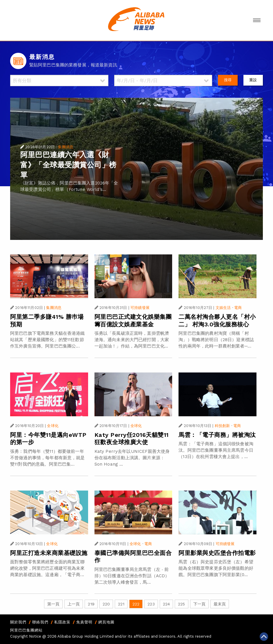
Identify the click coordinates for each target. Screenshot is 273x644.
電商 (238, 308)
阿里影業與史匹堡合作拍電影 (217, 553)
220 (106, 604)
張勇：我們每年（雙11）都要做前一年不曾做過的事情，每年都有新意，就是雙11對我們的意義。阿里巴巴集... (48, 458)
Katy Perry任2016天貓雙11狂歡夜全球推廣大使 (132, 439)
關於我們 (18, 622)
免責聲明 (84, 622)
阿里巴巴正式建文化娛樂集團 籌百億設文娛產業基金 (133, 321)
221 (121, 604)
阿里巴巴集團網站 (26, 630)
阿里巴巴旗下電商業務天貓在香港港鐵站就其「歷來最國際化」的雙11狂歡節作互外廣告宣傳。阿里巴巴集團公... (48, 340)
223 (151, 604)
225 (181, 604)
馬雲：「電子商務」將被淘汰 (217, 435)
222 (136, 604)
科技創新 (222, 426)
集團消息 (66, 147)
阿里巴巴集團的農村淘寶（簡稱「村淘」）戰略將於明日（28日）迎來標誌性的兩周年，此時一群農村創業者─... (216, 340)
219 (91, 604)
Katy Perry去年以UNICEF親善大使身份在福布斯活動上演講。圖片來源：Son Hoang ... (132, 458)
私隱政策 (62, 622)
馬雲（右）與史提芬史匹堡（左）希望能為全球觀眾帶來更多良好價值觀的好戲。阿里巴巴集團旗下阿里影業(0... (216, 568)
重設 (253, 80)
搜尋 (228, 80)
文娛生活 (223, 308)
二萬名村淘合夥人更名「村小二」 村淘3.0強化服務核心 (217, 321)
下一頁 (199, 604)
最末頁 (220, 604)
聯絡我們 (40, 622)
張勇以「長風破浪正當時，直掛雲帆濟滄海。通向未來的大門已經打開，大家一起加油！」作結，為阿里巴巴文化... (132, 340)
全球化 (53, 426)
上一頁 (74, 604)
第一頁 (53, 604)
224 (166, 604)
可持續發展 (140, 308)
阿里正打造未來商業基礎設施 (49, 553)
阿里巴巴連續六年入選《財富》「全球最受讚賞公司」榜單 (68, 165)
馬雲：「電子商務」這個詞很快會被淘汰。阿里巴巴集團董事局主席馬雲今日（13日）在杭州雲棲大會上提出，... (216, 450)
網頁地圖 (106, 622)
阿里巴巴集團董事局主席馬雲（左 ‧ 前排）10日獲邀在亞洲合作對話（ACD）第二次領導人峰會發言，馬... (132, 576)
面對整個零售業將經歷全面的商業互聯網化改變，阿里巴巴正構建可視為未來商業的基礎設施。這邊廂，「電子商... (48, 568)
